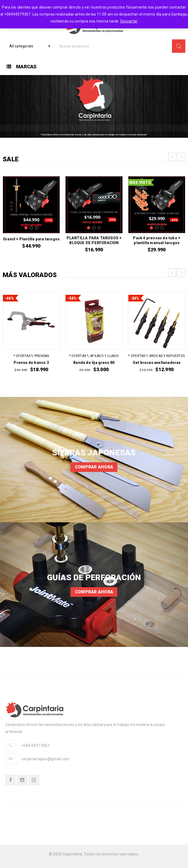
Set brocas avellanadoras (157, 363)
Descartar (129, 21)
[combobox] (28, 46)
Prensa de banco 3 (31, 363)
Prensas (42, 356)
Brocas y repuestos (167, 356)
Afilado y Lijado (104, 356)
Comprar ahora (94, 467)
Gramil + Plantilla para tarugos (31, 239)
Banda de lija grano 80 (94, 363)
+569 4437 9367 (36, 746)
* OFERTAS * (23, 356)
